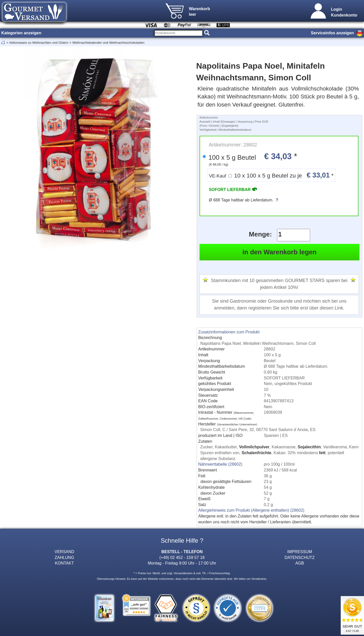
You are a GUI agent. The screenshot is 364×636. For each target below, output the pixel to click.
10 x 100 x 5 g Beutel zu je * (271, 175)
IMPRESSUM (300, 552)
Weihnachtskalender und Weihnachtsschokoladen (108, 43)
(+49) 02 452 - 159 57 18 (182, 557)
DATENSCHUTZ (300, 557)
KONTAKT (64, 563)
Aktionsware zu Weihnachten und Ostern (39, 43)
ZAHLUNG (64, 557)
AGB (300, 563)
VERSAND (64, 552)
